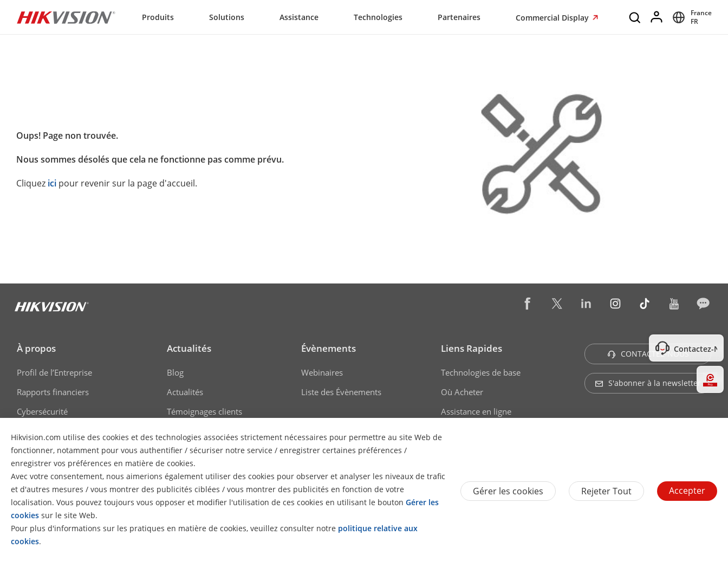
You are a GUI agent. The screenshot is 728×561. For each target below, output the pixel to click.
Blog (175, 372)
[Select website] (690, 17)
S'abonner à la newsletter (648, 383)
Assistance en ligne (476, 411)
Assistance (299, 17)
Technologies (378, 17)
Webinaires (322, 372)
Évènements (329, 348)
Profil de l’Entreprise (54, 372)
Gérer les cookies (508, 491)
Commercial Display (553, 18)
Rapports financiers (53, 392)
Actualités (189, 348)
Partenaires (459, 17)
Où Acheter (462, 392)
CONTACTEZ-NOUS (648, 354)
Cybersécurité (42, 411)
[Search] (635, 17)
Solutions (227, 17)
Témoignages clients (204, 411)
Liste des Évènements (341, 392)
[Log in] (657, 17)
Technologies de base (481, 372)
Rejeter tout (606, 491)
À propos (36, 348)
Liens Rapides (472, 348)
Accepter (687, 491)
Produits (158, 17)
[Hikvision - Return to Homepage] (66, 17)
